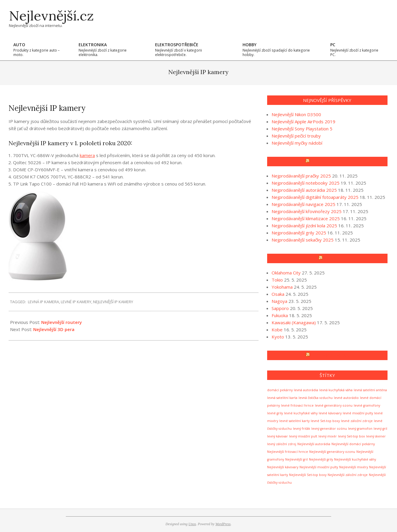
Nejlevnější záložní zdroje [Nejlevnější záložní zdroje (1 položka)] (348, 475)
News (330, 258)
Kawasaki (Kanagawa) (294, 322)
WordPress (223, 524)
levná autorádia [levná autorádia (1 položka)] (306, 390)
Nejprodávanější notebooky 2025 (306, 183)
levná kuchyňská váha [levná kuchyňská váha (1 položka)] (336, 390)
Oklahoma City (286, 273)
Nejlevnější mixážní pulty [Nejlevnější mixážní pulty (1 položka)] (319, 467)
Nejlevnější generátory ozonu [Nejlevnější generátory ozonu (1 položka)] (332, 452)
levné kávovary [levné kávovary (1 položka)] (330, 413)
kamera (87, 155)
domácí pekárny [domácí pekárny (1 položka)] (280, 390)
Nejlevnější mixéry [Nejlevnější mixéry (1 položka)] (354, 467)
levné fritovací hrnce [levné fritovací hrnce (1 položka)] (297, 405)
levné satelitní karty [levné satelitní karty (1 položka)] (294, 421)
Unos (192, 524)
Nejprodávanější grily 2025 (299, 233)
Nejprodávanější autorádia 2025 (304, 190)
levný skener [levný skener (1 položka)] (376, 436)
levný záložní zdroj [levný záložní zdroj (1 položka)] (282, 444)
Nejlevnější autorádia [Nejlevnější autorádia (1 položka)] (314, 444)
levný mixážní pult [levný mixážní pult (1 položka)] (303, 436)
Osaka (278, 294)
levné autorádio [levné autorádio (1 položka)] (346, 398)
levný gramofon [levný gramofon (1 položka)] (360, 429)
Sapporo (280, 308)
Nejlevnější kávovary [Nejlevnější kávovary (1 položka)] (283, 467)
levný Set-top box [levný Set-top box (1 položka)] (351, 436)
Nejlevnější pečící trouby (296, 136)
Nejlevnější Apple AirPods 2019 (303, 122)
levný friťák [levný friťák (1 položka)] (302, 429)
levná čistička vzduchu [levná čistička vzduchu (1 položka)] (316, 398)
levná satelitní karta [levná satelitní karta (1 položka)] (282, 398)
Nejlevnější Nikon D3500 (296, 114)
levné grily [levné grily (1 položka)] (275, 413)
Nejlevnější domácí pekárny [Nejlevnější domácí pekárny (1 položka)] (353, 444)
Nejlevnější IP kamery (113, 302)
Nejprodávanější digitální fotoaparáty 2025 (315, 197)
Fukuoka (280, 315)
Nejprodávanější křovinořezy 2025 (307, 211)
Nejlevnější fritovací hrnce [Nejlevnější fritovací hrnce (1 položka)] (288, 452)
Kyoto (278, 337)
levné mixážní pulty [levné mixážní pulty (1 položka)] (358, 413)
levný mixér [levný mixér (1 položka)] (328, 436)
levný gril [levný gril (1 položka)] (380, 429)
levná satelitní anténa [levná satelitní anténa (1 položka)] (370, 390)
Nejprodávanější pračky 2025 (301, 176)
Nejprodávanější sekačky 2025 (303, 240)
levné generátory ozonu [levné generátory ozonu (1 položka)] (334, 405)
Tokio (277, 280)
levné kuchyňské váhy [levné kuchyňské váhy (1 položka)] (301, 413)
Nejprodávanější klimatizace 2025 (306, 218)
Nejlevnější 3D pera (54, 329)
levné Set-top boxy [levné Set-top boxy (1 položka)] (325, 421)
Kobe (277, 330)
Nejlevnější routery (62, 322)
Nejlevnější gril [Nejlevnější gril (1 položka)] (296, 459)
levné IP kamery (76, 302)
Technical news (330, 355)
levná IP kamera (43, 302)
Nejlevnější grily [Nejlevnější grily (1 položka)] (321, 459)
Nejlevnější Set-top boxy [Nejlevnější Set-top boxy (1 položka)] (308, 475)
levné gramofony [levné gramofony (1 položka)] (367, 405)
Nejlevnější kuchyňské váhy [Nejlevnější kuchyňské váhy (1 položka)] (355, 459)
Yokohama (282, 287)
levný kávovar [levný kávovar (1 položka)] (278, 436)
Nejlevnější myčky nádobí (297, 143)
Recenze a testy (330, 162)
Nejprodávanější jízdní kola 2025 (304, 226)
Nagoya (279, 301)
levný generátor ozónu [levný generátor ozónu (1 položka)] (329, 429)
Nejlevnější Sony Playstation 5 (302, 129)
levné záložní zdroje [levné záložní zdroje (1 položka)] (357, 421)
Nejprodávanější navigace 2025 (303, 204)
